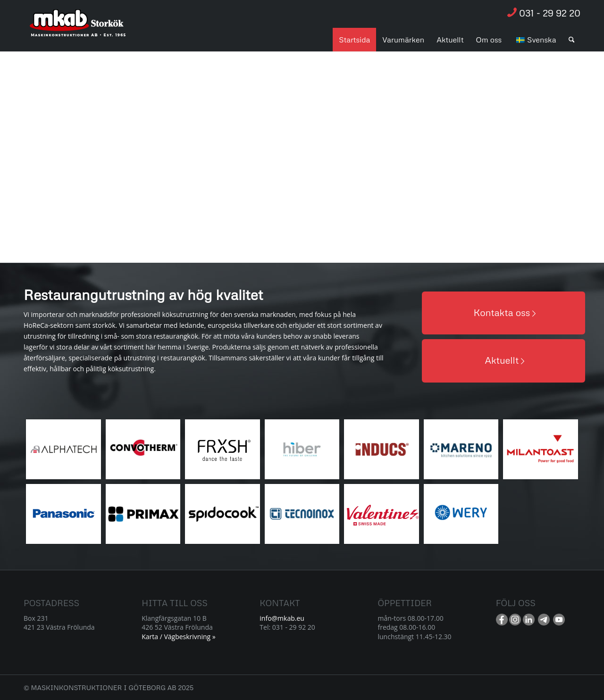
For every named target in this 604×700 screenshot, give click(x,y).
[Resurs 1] (78, 28)
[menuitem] (354, 40)
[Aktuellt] (503, 361)
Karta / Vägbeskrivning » (179, 637)
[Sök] (572, 40)
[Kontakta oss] (503, 313)
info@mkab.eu (282, 618)
